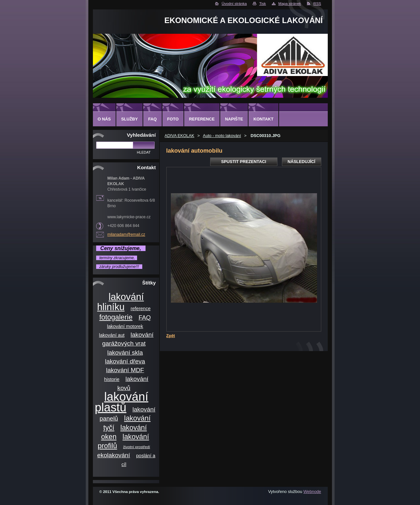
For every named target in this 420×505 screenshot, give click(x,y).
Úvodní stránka (234, 4)
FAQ (145, 317)
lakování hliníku (121, 302)
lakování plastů (122, 402)
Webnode (312, 492)
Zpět (171, 336)
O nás (104, 119)
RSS (317, 4)
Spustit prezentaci (244, 162)
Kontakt (263, 119)
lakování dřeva (125, 361)
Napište (234, 119)
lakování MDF (125, 370)
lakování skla (125, 353)
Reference (202, 119)
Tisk (263, 4)
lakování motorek (125, 326)
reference (141, 309)
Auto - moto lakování (222, 136)
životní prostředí (137, 447)
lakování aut (112, 335)
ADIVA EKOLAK (180, 136)
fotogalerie (116, 317)
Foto (173, 119)
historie (112, 379)
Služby (129, 119)
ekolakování (114, 455)
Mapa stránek (290, 4)
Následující (301, 162)
